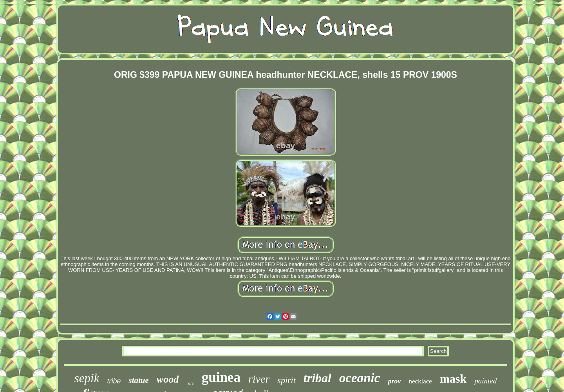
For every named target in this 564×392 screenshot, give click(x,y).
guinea (221, 377)
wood (168, 379)
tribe (114, 381)
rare (190, 383)
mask (453, 379)
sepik (87, 378)
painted (485, 381)
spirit (286, 380)
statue (138, 380)
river (259, 379)
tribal (317, 378)
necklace (420, 381)
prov (394, 381)
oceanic (360, 378)
